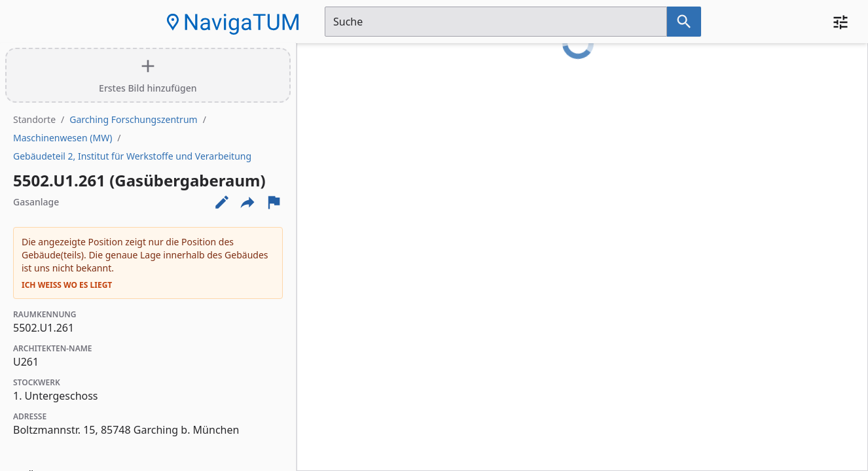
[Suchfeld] (496, 22)
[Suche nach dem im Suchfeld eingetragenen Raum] (684, 22)
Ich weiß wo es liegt (67, 285)
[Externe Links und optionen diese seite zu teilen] (247, 202)
